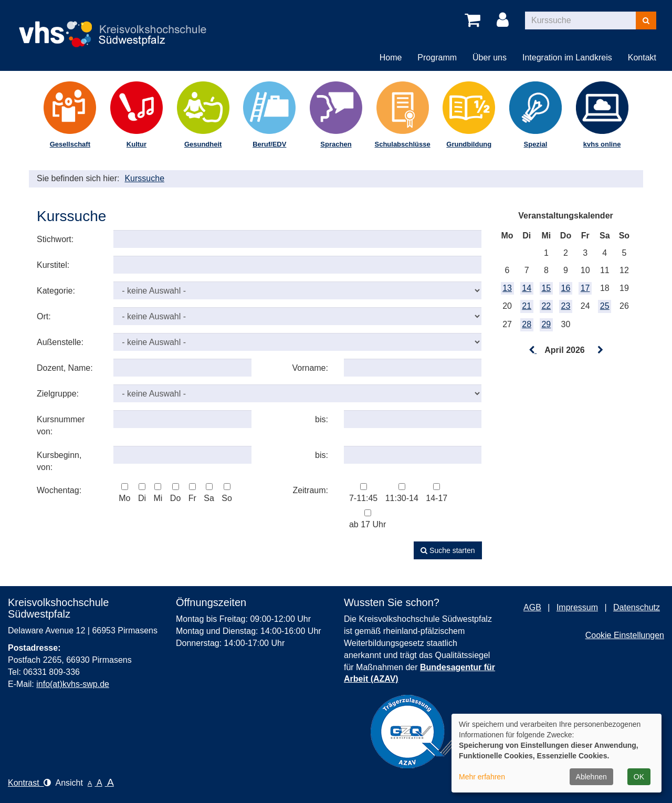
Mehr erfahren (482, 777)
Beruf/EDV (269, 144)
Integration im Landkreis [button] (567, 58)
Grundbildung (469, 144)
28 (527, 324)
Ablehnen (591, 777)
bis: (322, 419)
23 (566, 306)
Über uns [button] (490, 58)
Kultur (136, 144)
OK (639, 777)
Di (142, 493)
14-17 (437, 493)
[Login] (505, 20)
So (227, 493)
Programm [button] (437, 58)
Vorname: (310, 368)
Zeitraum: (310, 490)
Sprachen (336, 144)
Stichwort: (55, 239)
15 (546, 288)
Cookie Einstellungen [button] (625, 635)
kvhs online (602, 144)
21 (527, 306)
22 (546, 306)
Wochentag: (59, 490)
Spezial (536, 144)
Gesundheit (203, 144)
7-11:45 (363, 493)
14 (527, 288)
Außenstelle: (60, 342)
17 (585, 288)
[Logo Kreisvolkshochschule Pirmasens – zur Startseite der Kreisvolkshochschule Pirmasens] (117, 25)
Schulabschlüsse (403, 144)
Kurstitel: (53, 265)
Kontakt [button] (642, 58)
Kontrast (29, 783)
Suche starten (448, 550)
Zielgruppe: (58, 394)
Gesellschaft (70, 144)
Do (175, 493)
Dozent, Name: (65, 368)
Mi (158, 493)
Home (391, 58)
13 (507, 288)
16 (566, 288)
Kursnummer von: (61, 425)
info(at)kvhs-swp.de (73, 684)
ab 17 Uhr (367, 519)
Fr (192, 493)
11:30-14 (402, 493)
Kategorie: (56, 291)
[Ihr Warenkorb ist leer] (474, 20)
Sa (209, 493)
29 (546, 324)
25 (605, 306)
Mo (124, 493)
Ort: (44, 316)
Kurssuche (144, 178)
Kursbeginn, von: (59, 461)
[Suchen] (646, 20)
